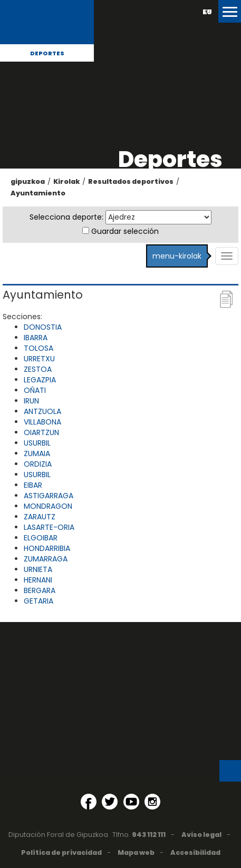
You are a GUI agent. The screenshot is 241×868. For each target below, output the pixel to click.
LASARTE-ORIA (49, 527)
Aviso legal (201, 835)
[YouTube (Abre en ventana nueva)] (131, 802)
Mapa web (136, 852)
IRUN (31, 401)
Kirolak (66, 181)
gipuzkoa (28, 181)
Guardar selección (125, 231)
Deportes (47, 53)
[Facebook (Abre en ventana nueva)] (89, 802)
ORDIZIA (38, 464)
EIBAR (33, 485)
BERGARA (40, 590)
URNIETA (38, 569)
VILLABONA (42, 422)
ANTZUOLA (42, 411)
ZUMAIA (37, 453)
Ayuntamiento (38, 193)
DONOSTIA (43, 327)
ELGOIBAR (41, 538)
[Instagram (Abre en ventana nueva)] (152, 802)
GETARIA (38, 601)
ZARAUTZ (40, 517)
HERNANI (38, 580)
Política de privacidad (61, 852)
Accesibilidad (195, 852)
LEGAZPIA (40, 380)
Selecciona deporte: (66, 217)
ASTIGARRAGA (49, 496)
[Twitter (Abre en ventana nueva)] (110, 802)
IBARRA (36, 338)
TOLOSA (38, 348)
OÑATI (35, 390)
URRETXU (39, 359)
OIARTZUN (41, 432)
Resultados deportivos (131, 181)
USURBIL (37, 443)
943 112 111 (149, 835)
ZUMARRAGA (46, 559)
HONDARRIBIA (47, 548)
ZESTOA (38, 369)
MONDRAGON (48, 506)
